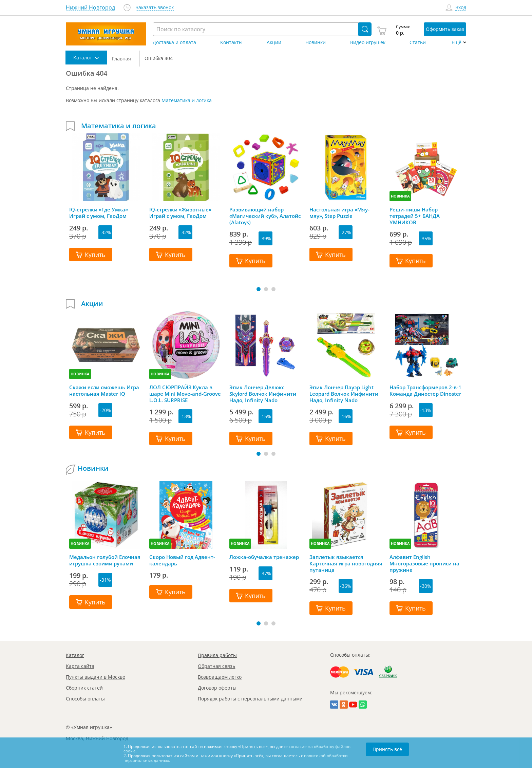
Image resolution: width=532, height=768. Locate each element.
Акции (274, 42)
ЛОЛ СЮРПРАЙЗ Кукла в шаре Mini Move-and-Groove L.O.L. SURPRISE (185, 394)
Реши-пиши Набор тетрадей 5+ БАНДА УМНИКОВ (415, 216)
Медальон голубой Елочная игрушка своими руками (105, 560)
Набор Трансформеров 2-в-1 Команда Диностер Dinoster (425, 391)
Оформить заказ (445, 29)
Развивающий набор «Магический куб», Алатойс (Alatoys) (265, 216)
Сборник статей (84, 688)
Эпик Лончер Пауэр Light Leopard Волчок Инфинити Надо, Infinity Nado (344, 394)
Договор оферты (217, 688)
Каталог (75, 655)
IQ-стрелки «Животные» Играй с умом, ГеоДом (180, 213)
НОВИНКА (400, 196)
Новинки (316, 42)
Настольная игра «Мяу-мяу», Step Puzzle (339, 213)
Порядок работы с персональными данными (250, 699)
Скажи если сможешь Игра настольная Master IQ (104, 391)
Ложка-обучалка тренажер (264, 557)
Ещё (457, 42)
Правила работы (217, 655)
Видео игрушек (368, 42)
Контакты (231, 42)
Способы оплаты (85, 699)
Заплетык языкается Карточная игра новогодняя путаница (346, 563)
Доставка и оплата (174, 42)
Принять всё (387, 749)
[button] (259, 289)
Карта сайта (80, 666)
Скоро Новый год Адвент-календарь (182, 560)
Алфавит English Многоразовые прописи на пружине (424, 563)
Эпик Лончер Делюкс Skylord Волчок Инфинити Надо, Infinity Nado (263, 394)
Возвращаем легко (220, 677)
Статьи (418, 42)
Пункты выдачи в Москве (96, 677)
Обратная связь (216, 666)
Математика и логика (187, 100)
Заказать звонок (155, 8)
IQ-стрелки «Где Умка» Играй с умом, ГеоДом (99, 213)
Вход (461, 8)
